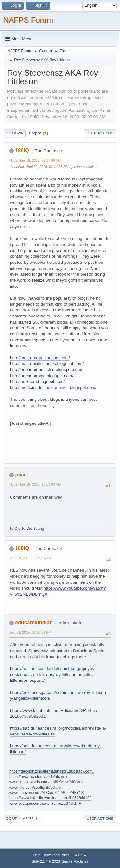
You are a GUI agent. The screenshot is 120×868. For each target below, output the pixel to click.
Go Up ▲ (80, 855)
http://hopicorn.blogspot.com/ (37, 381)
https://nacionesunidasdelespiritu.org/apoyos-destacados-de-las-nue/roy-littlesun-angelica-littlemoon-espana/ (53, 674)
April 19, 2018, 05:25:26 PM (31, 558)
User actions (100, 133)
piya (20, 475)
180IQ (22, 151)
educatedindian (34, 623)
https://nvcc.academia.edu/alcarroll (39, 777)
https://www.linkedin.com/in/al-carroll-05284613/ (50, 798)
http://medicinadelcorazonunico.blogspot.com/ (53, 388)
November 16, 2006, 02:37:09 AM (35, 160)
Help (37, 855)
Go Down (15, 133)
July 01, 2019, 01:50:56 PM (30, 632)
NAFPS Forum (28, 20)
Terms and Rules (56, 855)
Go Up (12, 819)
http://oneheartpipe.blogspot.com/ (42, 376)
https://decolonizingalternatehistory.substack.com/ (52, 771)
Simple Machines (75, 861)
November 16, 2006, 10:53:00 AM (35, 484)
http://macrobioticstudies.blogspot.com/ (47, 364)
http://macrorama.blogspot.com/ (40, 358)
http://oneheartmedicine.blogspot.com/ (46, 370)
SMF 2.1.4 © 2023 (46, 861)
